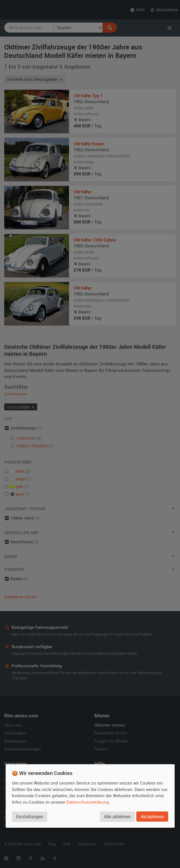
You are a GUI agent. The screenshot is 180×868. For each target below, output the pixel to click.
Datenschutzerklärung (88, 802)
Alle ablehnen (117, 816)
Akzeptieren (152, 816)
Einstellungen (30, 816)
